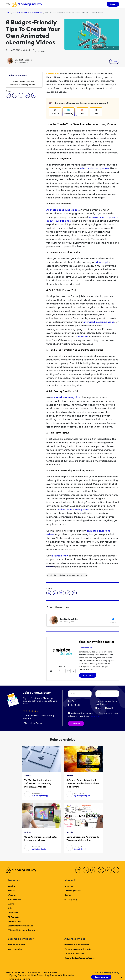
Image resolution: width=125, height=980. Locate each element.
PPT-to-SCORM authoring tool (23, 930)
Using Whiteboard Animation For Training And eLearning (83, 839)
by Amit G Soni (80, 849)
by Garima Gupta (39, 849)
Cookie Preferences (51, 973)
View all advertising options (80, 958)
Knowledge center (73, 891)
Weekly (109, 708)
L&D (79, 705)
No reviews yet (86, 647)
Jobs (10, 908)
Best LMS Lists (14, 921)
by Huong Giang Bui (82, 796)
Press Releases (14, 899)
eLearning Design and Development (28, 13)
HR (71, 705)
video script (101, 262)
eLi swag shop (71, 899)
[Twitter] (86, 870)
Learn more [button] (97, 716)
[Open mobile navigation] (7, 4)
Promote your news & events (78, 949)
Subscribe (76, 723)
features (83, 336)
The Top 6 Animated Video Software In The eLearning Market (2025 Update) (38, 783)
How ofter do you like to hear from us (106, 702)
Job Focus (73, 701)
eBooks (11, 891)
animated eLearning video (99, 322)
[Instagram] (116, 870)
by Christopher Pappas (41, 796)
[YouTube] (101, 870)
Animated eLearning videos (62, 210)
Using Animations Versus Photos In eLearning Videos (41, 839)
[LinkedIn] (93, 870)
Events (11, 904)
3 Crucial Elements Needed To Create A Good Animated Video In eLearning (83, 783)
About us (69, 886)
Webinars (12, 895)
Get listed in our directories (77, 945)
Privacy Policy (33, 973)
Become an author (16, 945)
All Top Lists (13, 917)
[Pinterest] (109, 870)
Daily (99, 708)
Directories (13, 913)
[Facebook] (78, 870)
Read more (88, 675)
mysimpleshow (60, 556)
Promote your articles (74, 953)
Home (8, 13)
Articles (11, 886)
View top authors (16, 949)
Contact (68, 895)
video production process (94, 168)
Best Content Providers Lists (21, 926)
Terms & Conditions (15, 973)
